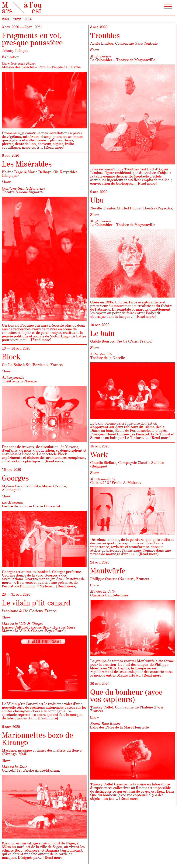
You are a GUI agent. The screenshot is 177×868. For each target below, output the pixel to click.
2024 (6, 19)
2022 (17, 19)
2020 (28, 19)
